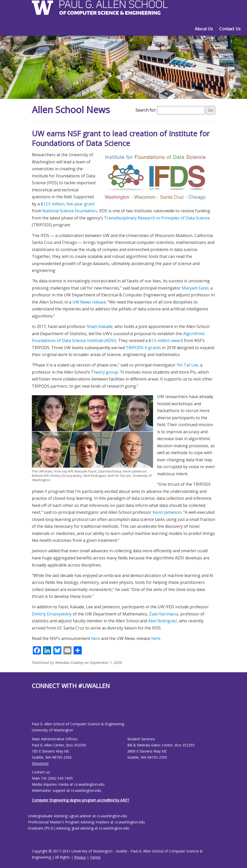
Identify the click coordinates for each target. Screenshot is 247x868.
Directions (40, 763)
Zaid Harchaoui (164, 614)
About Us (204, 29)
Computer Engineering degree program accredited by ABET (81, 800)
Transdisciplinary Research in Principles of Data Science (157, 218)
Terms (95, 857)
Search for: (146, 110)
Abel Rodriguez (162, 621)
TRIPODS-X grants (143, 348)
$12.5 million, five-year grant (68, 204)
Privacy (80, 857)
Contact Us (230, 29)
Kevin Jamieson (167, 512)
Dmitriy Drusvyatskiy (52, 614)
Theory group (104, 372)
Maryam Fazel (195, 288)
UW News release (89, 302)
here (96, 638)
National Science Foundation (70, 211)
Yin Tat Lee (187, 365)
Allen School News (71, 110)
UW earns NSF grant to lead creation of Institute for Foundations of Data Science (121, 138)
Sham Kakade (100, 326)
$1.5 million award (166, 340)
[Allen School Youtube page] (36, 709)
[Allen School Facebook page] (33, 709)
